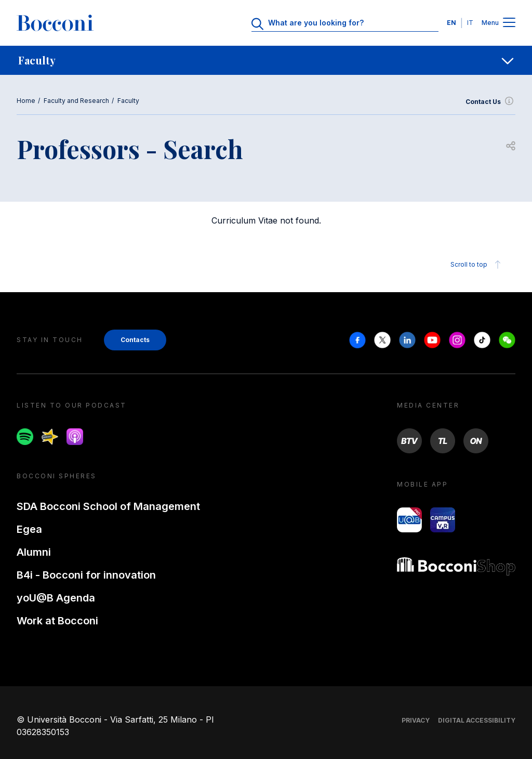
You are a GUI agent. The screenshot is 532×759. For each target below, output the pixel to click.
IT (470, 23)
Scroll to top (477, 265)
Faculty (128, 101)
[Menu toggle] (509, 23)
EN (451, 23)
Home (26, 101)
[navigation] (266, 60)
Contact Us (490, 102)
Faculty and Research (76, 101)
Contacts (135, 340)
